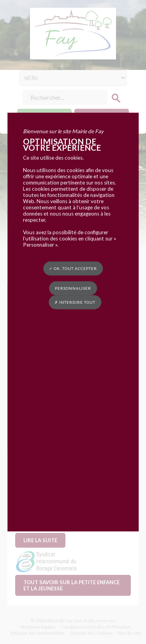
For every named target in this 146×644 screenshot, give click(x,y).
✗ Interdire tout (75, 302)
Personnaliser (73, 288)
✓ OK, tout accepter (73, 268)
